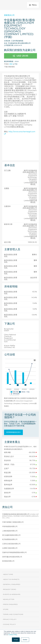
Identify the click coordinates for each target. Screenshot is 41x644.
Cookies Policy (13, 635)
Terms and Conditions (13, 614)
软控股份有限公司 (8, 561)
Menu (33, 5)
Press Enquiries (10, 604)
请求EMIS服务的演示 (13, 432)
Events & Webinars (12, 594)
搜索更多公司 (9, 15)
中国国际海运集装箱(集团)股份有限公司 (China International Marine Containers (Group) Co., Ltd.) (20, 516)
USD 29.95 (20, 56)
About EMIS (8, 574)
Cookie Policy (9, 624)
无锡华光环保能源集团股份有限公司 (14, 553)
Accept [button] (16, 640)
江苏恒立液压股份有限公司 (11, 544)
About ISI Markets (11, 579)
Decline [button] (25, 640)
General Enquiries (12, 584)
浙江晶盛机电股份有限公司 (11, 535)
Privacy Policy (10, 619)
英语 (11, 64)
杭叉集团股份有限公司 (10, 539)
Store (6, 609)
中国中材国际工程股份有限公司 (13, 522)
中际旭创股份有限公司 (10, 527)
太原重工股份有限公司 (10, 548)
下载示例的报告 (9, 67)
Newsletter (9, 599)
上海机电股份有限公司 (10, 531)
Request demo (10, 589)
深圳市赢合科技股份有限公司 (12, 557)
